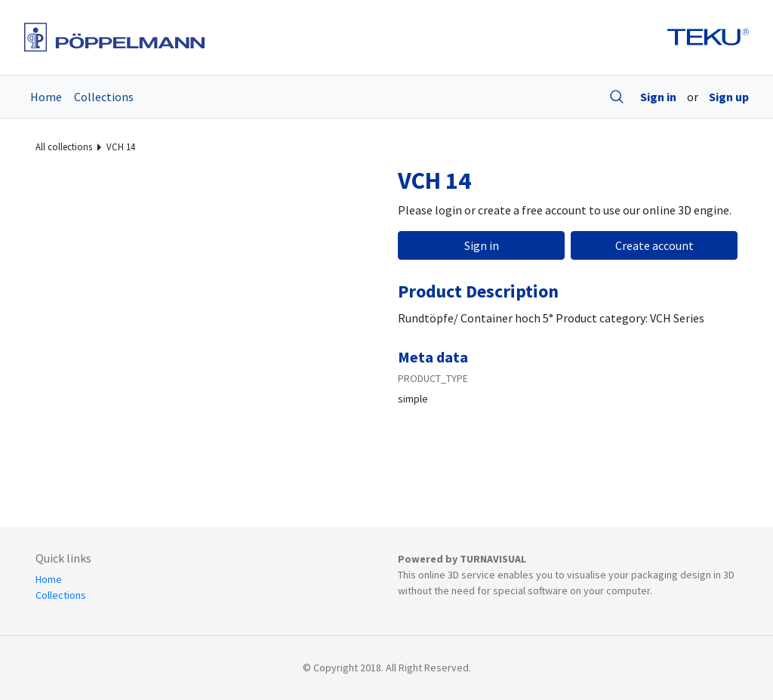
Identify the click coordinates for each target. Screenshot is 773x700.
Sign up (729, 97)
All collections (64, 146)
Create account (654, 245)
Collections (104, 97)
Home (46, 97)
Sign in (658, 97)
